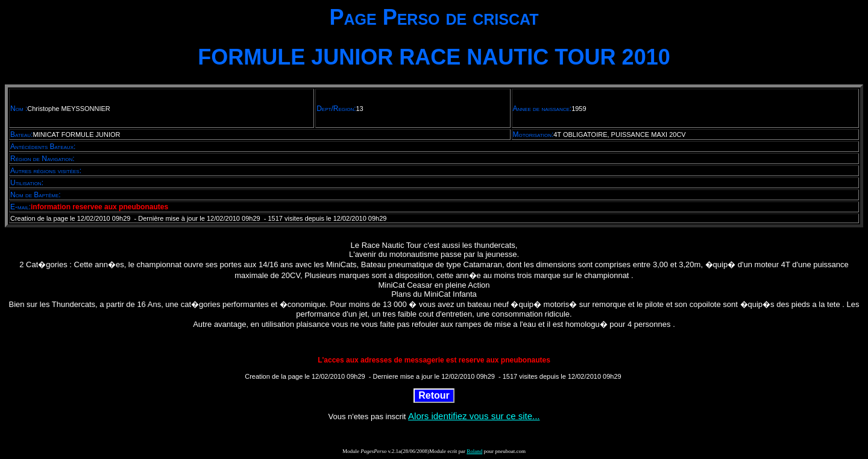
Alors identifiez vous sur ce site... (474, 416)
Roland (474, 451)
